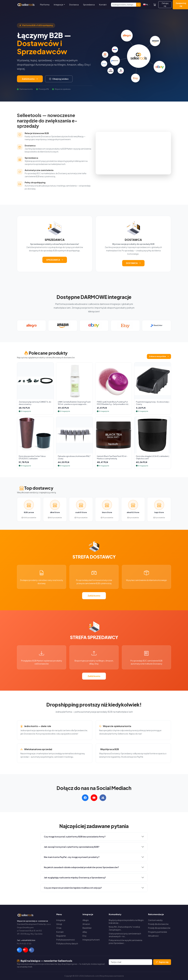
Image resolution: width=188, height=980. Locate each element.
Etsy (84, 936)
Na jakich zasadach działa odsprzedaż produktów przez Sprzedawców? (81, 867)
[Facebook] (19, 950)
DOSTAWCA (133, 263)
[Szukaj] (124, 5)
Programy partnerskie (158, 932)
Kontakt (103, 5)
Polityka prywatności (66, 940)
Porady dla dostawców (158, 924)
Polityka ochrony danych (67, 944)
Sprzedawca (89, 5)
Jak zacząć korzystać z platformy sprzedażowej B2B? (72, 847)
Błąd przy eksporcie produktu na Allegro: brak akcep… (126, 922)
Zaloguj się (165, 5)
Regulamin (61, 936)
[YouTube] (26, 950)
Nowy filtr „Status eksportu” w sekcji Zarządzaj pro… (124, 928)
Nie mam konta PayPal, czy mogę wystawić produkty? (72, 857)
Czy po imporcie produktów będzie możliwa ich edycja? (73, 888)
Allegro (86, 920)
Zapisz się (162, 962)
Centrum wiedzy (155, 920)
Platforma (45, 5)
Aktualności (153, 936)
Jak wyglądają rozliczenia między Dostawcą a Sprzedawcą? (75, 877)
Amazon (86, 924)
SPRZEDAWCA (55, 260)
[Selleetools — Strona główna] (26, 5)
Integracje (61, 920)
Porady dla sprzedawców (159, 928)
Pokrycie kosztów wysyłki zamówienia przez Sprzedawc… (125, 942)
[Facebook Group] (32, 950)
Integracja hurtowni (91, 940)
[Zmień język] (147, 5)
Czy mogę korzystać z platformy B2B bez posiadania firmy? (75, 836)
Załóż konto (30, 79)
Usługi (59, 924)
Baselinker (87, 928)
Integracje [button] (59, 5)
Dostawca (74, 5)
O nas (59, 928)
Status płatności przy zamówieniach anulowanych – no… (125, 935)
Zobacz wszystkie (159, 356)
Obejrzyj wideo (59, 79)
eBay (85, 932)
